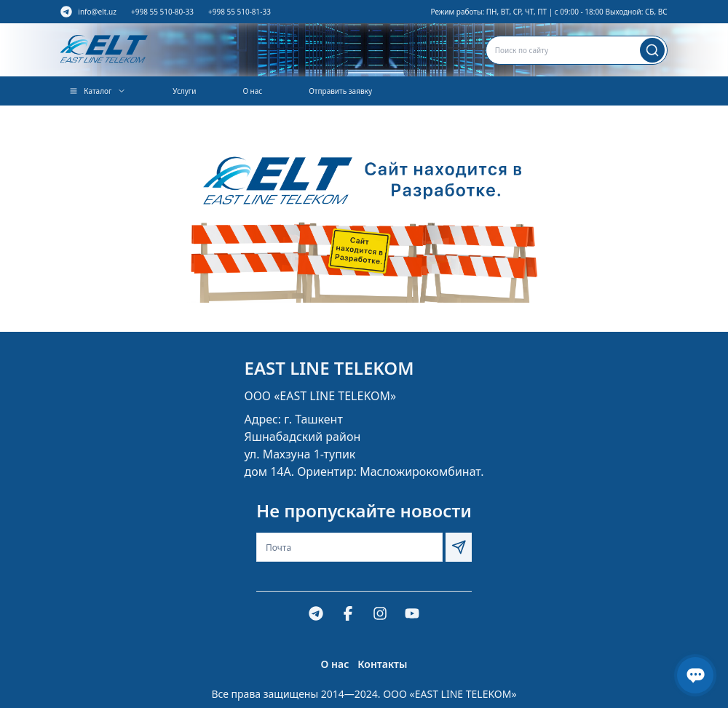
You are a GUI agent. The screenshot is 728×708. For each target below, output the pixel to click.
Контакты (382, 664)
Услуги (184, 91)
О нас (252, 91)
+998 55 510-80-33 (162, 12)
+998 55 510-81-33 (240, 12)
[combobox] (577, 50)
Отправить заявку (340, 91)
